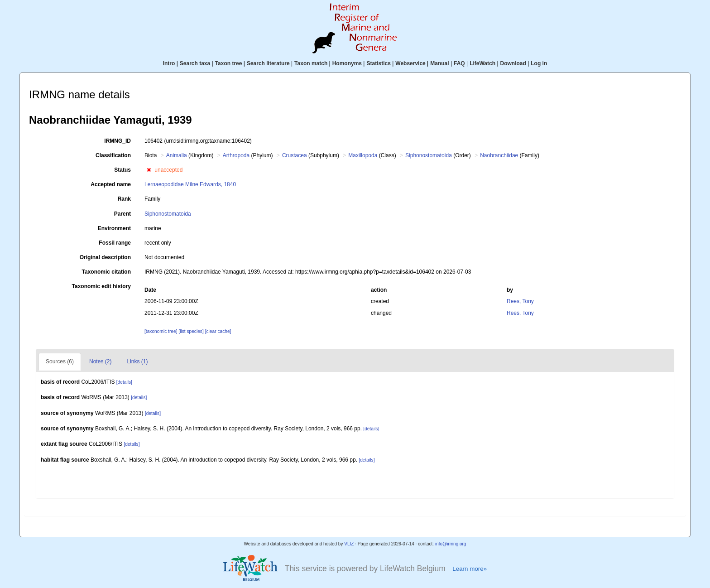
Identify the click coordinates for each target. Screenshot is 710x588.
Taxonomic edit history (101, 286)
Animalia (177, 155)
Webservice (410, 63)
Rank (124, 199)
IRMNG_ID (118, 141)
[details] (124, 382)
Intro (169, 63)
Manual (439, 63)
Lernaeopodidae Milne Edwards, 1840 (190, 184)
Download (513, 63)
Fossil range (115, 243)
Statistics (378, 63)
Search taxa (195, 63)
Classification (113, 155)
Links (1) (137, 361)
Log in (539, 63)
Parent (122, 214)
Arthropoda (236, 155)
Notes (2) (100, 361)
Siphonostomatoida (429, 155)
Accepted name (111, 184)
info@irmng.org (451, 544)
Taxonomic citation (106, 272)
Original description (105, 257)
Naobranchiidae (499, 155)
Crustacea (295, 155)
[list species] (192, 331)
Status (122, 170)
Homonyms (347, 63)
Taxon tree (229, 63)
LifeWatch (482, 63)
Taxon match (311, 63)
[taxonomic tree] (161, 331)
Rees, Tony (520, 301)
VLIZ (349, 544)
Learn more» (470, 569)
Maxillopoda (363, 155)
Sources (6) (60, 361)
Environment (114, 228)
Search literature (268, 63)
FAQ (459, 63)
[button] (149, 170)
